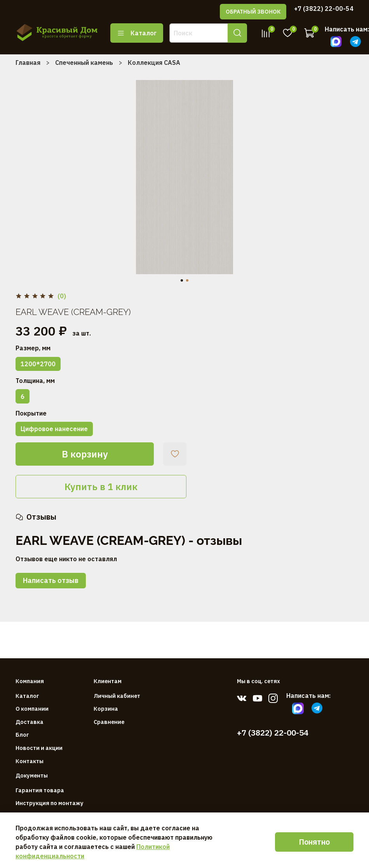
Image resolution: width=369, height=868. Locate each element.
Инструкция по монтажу (50, 803)
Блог (22, 735)
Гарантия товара (40, 790)
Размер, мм (33, 348)
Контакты (30, 761)
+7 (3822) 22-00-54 (324, 9)
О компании (32, 709)
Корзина (106, 709)
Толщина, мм (35, 381)
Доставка (30, 722)
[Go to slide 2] (187, 280)
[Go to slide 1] (182, 280)
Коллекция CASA (154, 63)
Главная (28, 63)
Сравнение (109, 722)
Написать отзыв (51, 580)
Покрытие (31, 413)
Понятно (314, 842)
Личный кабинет (117, 696)
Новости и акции (39, 748)
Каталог (137, 33)
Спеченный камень (84, 63)
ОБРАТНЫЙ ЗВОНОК (253, 12)
